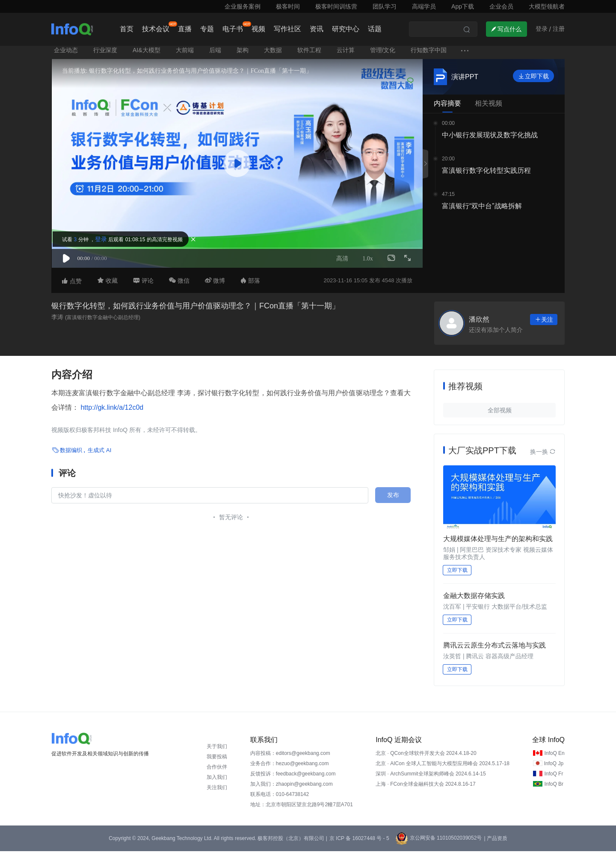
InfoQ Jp (554, 767)
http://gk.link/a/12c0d (111, 411)
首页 (127, 29)
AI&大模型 (147, 54)
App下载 (463, 6)
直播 (185, 29)
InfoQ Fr (554, 778)
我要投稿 (217, 760)
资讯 (317, 29)
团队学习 (385, 6)
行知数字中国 (429, 54)
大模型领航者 (547, 6)
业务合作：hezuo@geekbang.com (290, 767)
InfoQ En (554, 757)
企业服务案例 (243, 6)
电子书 (233, 29)
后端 (215, 54)
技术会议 (156, 29)
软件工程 (309, 54)
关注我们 (217, 791)
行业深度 (105, 54)
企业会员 (501, 6)
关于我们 (217, 750)
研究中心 (346, 29)
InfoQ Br (554, 788)
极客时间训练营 (336, 6)
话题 (375, 29)
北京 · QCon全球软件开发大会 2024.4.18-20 (426, 757)
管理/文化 (383, 54)
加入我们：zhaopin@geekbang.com (292, 788)
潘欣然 (479, 323)
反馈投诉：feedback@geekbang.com (293, 778)
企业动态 (66, 54)
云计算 (346, 54)
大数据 (273, 54)
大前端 (185, 54)
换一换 (543, 456)
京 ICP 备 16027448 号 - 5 (359, 842)
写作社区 (287, 29)
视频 (258, 29)
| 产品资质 (495, 842)
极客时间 (288, 6)
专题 (207, 29)
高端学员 (424, 6)
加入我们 (217, 781)
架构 (243, 54)
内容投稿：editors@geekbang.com (290, 757)
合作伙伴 (217, 771)
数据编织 (71, 454)
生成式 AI (99, 454)
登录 (106, 242)
